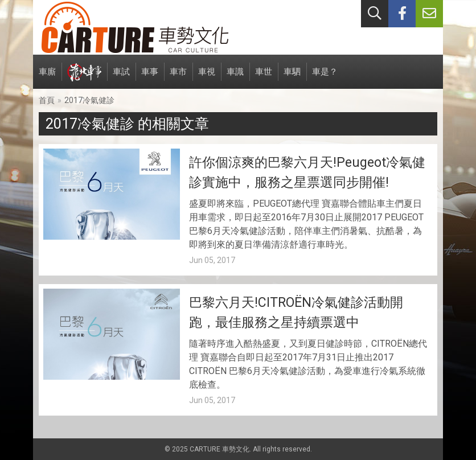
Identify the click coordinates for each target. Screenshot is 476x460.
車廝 (47, 78)
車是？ (325, 78)
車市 (178, 78)
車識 (235, 78)
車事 (150, 78)
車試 (121, 78)
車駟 (292, 78)
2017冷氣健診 (89, 100)
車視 (207, 78)
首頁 (47, 100)
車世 (264, 78)
